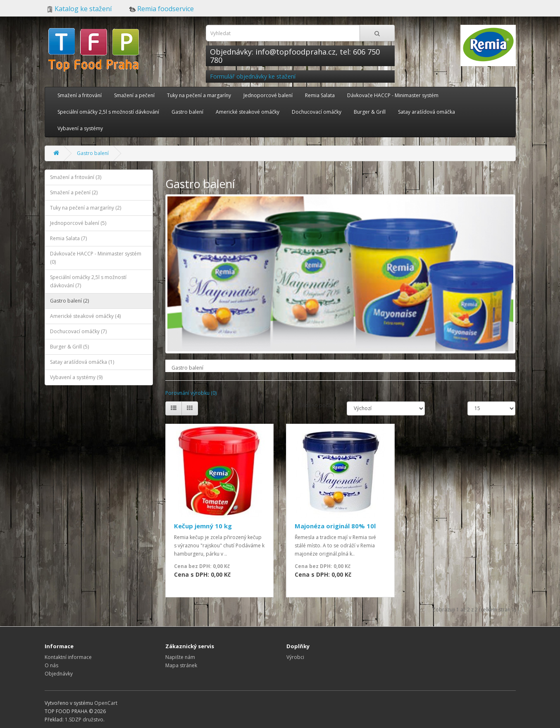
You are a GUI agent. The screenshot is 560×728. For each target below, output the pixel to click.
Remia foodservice (162, 9)
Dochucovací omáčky (317, 112)
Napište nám (180, 657)
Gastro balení (187, 112)
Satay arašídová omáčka (427, 112)
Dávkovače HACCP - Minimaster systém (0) (96, 258)
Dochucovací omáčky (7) (78, 331)
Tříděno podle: (317, 405)
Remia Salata (320, 95)
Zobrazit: (446, 405)
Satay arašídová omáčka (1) (82, 362)
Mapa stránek (181, 665)
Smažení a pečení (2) (74, 192)
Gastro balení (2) (69, 301)
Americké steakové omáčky (248, 112)
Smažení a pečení (134, 95)
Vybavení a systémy (80, 128)
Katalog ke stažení (79, 9)
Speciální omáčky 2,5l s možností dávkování (108, 112)
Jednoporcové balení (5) (78, 223)
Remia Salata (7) (68, 238)
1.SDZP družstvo (84, 720)
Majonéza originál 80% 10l (335, 526)
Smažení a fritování (80, 95)
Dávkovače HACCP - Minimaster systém (393, 95)
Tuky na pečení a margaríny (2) (86, 208)
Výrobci (295, 657)
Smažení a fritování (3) (76, 177)
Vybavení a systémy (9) (76, 377)
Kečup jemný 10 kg (203, 526)
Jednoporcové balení (268, 95)
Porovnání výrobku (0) (191, 393)
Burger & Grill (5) (69, 347)
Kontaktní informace (68, 657)
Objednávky (59, 674)
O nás (51, 665)
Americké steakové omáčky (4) (85, 316)
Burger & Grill (370, 112)
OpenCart (106, 703)
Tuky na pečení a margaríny (199, 95)
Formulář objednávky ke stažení (253, 76)
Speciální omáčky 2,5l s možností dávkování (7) (88, 281)
